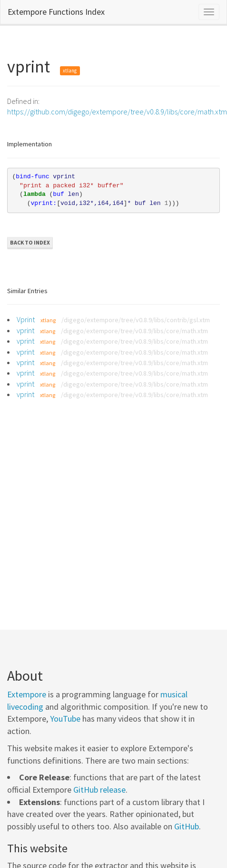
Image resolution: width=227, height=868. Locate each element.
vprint (25, 330)
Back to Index (30, 242)
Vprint (26, 319)
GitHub (187, 826)
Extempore (27, 694)
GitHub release (99, 790)
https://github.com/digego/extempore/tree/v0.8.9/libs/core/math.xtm (117, 112)
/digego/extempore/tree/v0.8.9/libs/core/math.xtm (134, 331)
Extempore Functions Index (56, 12)
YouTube (65, 719)
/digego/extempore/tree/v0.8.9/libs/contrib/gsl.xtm (136, 320)
